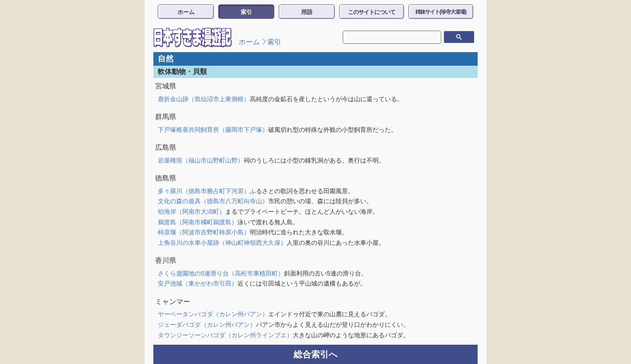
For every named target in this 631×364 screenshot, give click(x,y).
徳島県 (166, 178)
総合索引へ (315, 354)
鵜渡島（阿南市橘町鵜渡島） (198, 222)
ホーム (186, 12)
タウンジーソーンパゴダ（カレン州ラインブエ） (225, 335)
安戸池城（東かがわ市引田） (198, 283)
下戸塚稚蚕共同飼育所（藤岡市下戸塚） (213, 130)
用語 (307, 12)
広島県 (166, 147)
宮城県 (166, 86)
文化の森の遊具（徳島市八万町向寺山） (213, 201)
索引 (246, 12)
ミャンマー (173, 302)
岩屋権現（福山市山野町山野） (201, 160)
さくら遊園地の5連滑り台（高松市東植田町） (221, 273)
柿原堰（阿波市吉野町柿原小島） (204, 232)
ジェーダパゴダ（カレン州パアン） (207, 325)
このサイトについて (372, 12)
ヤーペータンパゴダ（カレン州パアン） (213, 314)
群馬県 (166, 117)
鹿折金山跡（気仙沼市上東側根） (204, 99)
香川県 (166, 260)
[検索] (386, 37)
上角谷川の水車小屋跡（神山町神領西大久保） (222, 243)
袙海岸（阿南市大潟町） (191, 212)
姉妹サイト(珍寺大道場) (441, 12)
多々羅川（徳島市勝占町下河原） (204, 191)
